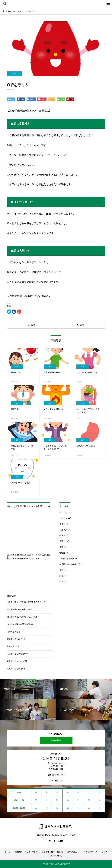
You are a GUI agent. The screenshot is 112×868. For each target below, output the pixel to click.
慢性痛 (62, 553)
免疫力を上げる (14, 632)
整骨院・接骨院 (66, 559)
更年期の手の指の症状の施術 (19, 609)
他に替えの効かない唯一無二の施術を (23, 617)
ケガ (61, 512)
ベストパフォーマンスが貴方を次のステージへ (27, 602)
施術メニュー (73, 852)
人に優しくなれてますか (17, 654)
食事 (61, 582)
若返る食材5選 (13, 646)
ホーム (8, 852)
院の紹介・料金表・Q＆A (26, 852)
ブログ (62, 524)
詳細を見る (56, 740)
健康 (14, 74)
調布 (61, 576)
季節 (61, 547)
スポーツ (63, 518)
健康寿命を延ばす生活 (16, 639)
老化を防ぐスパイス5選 (17, 661)
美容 (61, 570)
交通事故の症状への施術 (52, 852)
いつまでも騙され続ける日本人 (20, 624)
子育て (62, 541)
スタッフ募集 (56, 856)
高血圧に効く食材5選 (16, 669)
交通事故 (63, 530)
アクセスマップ (90, 852)
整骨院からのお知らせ (69, 564)
